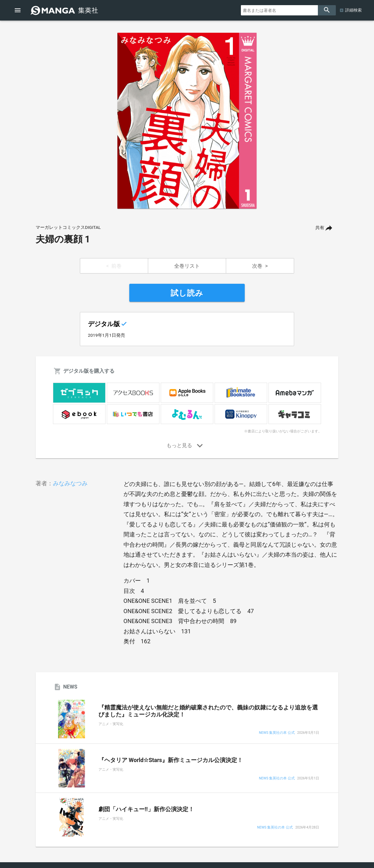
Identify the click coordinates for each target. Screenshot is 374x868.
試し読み (187, 293)
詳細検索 (353, 10)
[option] (187, 121)
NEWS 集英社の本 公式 (277, 733)
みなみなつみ (70, 483)
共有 (320, 228)
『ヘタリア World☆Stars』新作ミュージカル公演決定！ (171, 760)
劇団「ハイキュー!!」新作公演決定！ (146, 809)
